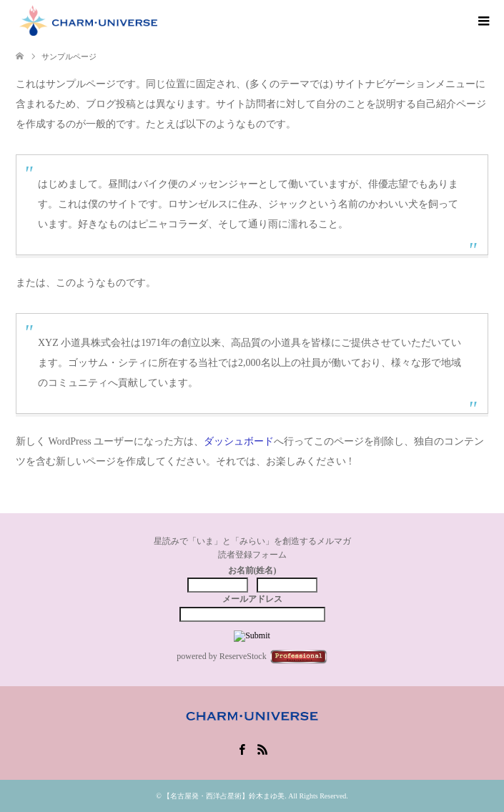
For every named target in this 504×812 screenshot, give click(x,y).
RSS (262, 748)
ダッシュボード (239, 441)
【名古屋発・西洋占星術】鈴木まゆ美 (224, 796)
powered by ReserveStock (252, 657)
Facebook (242, 748)
